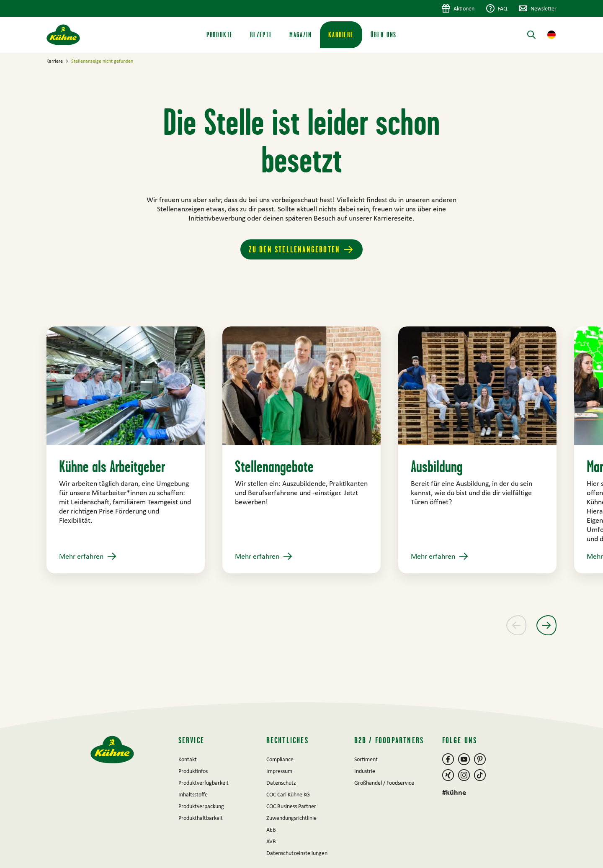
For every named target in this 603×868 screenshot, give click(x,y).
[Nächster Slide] (546, 625)
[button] (551, 35)
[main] (301, 378)
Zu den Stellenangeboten (295, 249)
